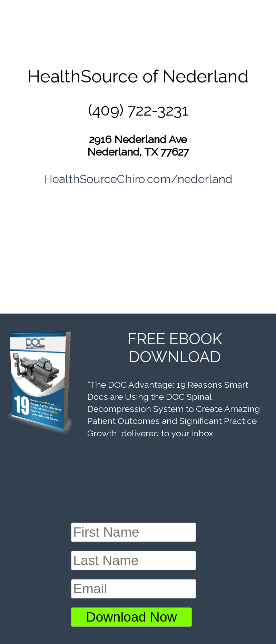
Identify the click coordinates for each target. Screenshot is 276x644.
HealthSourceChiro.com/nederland (138, 179)
